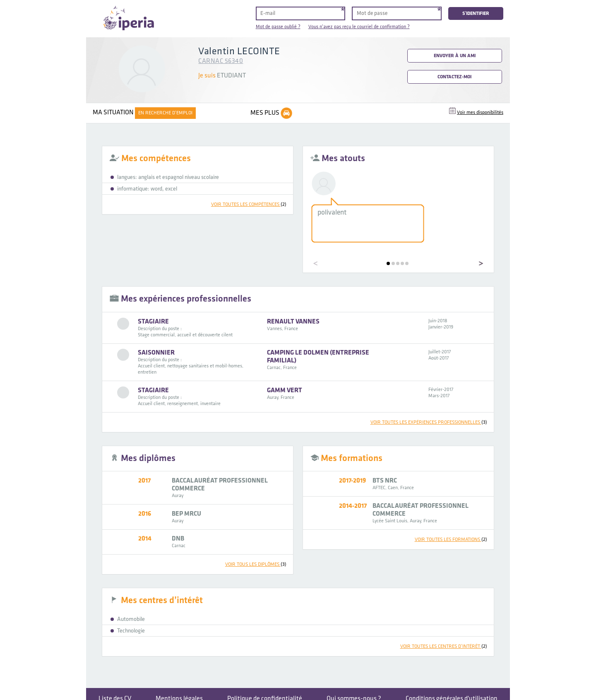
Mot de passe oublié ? (278, 27)
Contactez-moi (454, 77)
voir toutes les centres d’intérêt (444, 646)
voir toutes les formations (451, 539)
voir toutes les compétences (249, 204)
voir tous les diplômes (256, 564)
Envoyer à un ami (455, 56)
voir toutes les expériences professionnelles (429, 422)
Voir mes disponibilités (480, 112)
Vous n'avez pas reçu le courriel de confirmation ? (359, 27)
